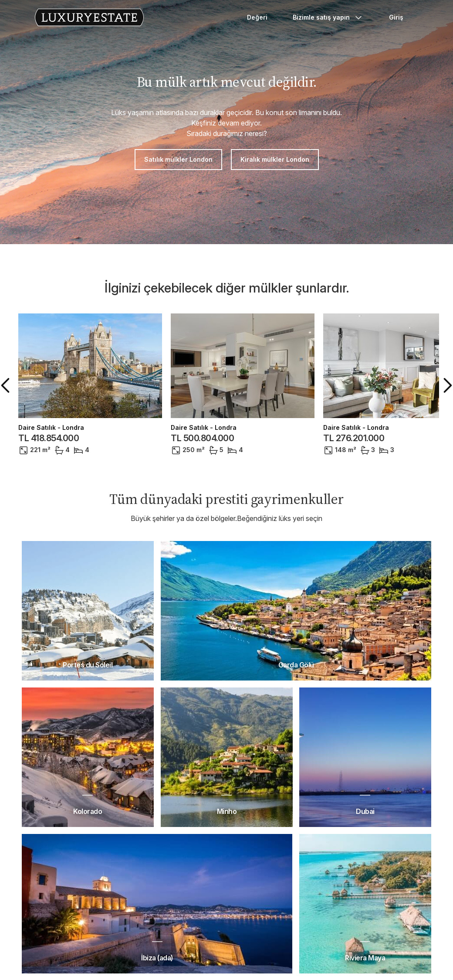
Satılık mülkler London (178, 159)
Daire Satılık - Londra (51, 428)
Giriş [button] (396, 17)
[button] (7, 385)
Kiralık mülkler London (275, 159)
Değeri (257, 17)
